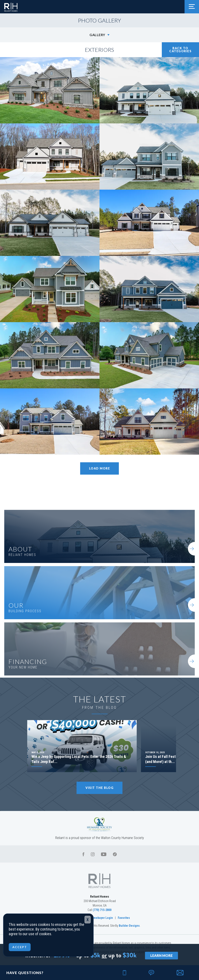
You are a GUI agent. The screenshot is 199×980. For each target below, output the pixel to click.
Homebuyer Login (101, 918)
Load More (100, 468)
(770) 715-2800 (102, 910)
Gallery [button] (97, 35)
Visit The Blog (99, 788)
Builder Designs (129, 926)
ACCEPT (20, 947)
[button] (180, 972)
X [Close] (88, 920)
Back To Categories (180, 50)
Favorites (124, 918)
